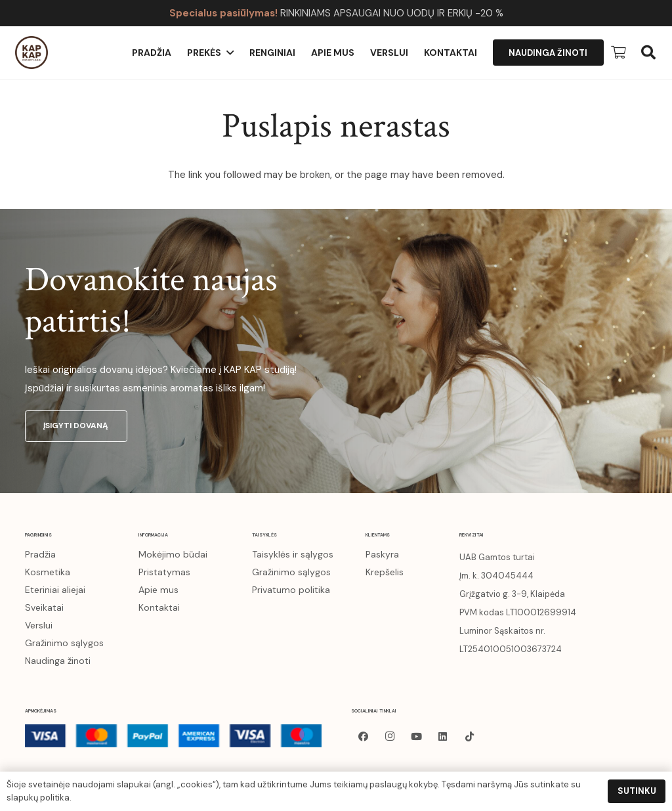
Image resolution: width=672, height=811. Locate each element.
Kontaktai (159, 607)
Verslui (39, 625)
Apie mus (158, 590)
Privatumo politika (291, 590)
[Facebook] (364, 737)
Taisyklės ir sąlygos (293, 554)
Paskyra (382, 554)
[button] (648, 53)
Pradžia (40, 554)
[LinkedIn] (443, 737)
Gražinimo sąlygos (64, 643)
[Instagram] (390, 737)
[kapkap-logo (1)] (31, 53)
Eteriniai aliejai (55, 590)
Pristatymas (164, 572)
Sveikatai (44, 607)
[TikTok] (470, 737)
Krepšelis (385, 572)
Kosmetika (48, 572)
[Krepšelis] (618, 53)
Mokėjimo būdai (173, 554)
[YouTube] (417, 737)
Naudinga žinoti (58, 661)
